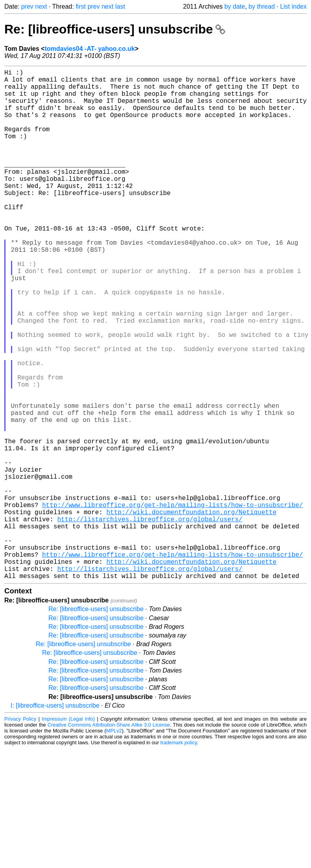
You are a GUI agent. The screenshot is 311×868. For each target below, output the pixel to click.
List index (293, 7)
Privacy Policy (20, 832)
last (120, 7)
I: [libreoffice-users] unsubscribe (55, 819)
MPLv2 (114, 844)
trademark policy (179, 856)
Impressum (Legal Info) (68, 832)
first (81, 7)
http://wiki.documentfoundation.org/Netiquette (191, 611)
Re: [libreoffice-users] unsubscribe (115, 29)
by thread (262, 7)
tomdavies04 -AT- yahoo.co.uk (90, 49)
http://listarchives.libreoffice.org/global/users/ (150, 620)
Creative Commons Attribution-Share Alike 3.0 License (109, 838)
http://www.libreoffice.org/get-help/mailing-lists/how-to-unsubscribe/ (172, 602)
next (41, 7)
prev (27, 7)
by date (235, 7)
